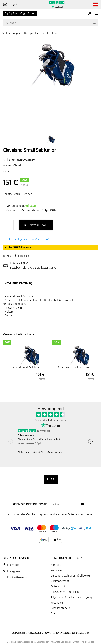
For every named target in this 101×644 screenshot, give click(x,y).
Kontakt (56, 565)
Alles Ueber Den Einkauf (66, 592)
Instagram (13, 571)
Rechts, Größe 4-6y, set (17, 194)
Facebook (24, 256)
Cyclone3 (66, 633)
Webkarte (57, 602)
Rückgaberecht (60, 581)
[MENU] (97, 13)
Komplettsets (33, 33)
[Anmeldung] (90, 13)
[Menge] (11, 225)
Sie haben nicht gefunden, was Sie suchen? (26, 239)
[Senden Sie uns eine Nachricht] (15, 4)
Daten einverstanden (81, 514)
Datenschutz (58, 586)
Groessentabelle (61, 608)
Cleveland (51, 33)
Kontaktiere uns (17, 577)
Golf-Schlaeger (11, 33)
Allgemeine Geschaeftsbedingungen (73, 597)
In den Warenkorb (36, 225)
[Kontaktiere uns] (5, 4)
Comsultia (83, 633)
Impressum (57, 570)
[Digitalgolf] (51, 479)
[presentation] (90, 334)
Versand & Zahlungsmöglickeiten (71, 575)
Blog (53, 613)
